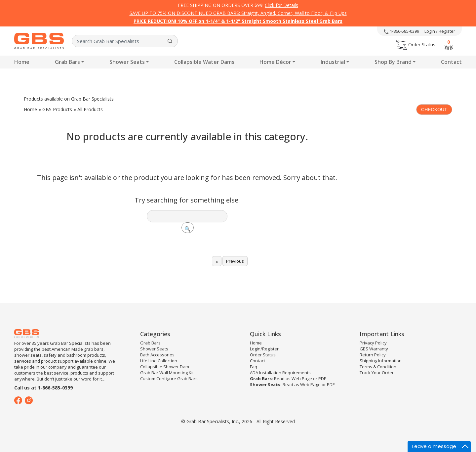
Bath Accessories (157, 355)
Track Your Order (377, 373)
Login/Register (264, 349)
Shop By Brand (393, 62)
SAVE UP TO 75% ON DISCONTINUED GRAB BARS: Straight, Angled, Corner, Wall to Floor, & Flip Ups (238, 13)
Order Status (416, 45)
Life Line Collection (159, 361)
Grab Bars (67, 62)
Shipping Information (381, 361)
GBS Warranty (374, 349)
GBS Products (57, 109)
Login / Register (440, 31)
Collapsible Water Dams (204, 62)
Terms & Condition (378, 367)
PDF (322, 379)
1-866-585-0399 (401, 31)
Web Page (302, 379)
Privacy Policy (373, 343)
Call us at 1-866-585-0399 (43, 388)
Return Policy (373, 355)
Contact (451, 62)
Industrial (333, 62)
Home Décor (275, 62)
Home (22, 62)
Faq (254, 367)
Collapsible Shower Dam (165, 367)
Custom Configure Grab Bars (169, 379)
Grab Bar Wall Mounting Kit (167, 373)
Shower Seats (127, 62)
